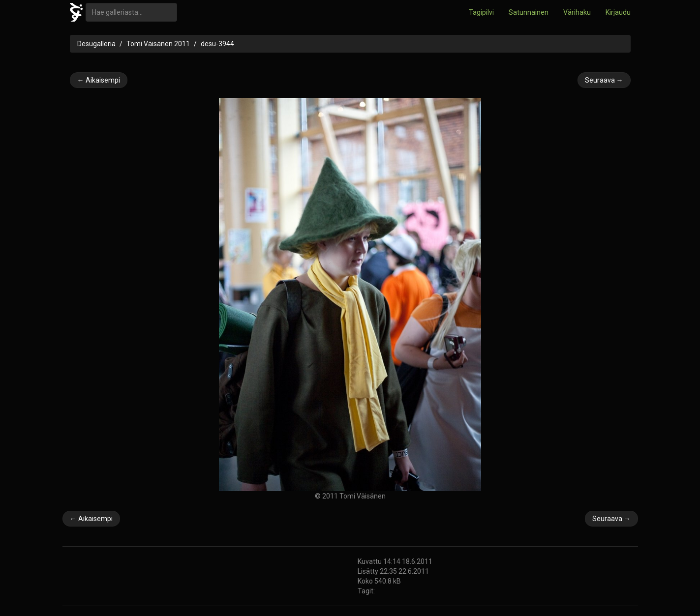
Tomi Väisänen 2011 (158, 44)
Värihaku (577, 12)
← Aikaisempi (99, 80)
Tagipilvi (481, 12)
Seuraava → (604, 80)
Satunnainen (529, 12)
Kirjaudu (618, 12)
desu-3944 (217, 44)
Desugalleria (96, 44)
